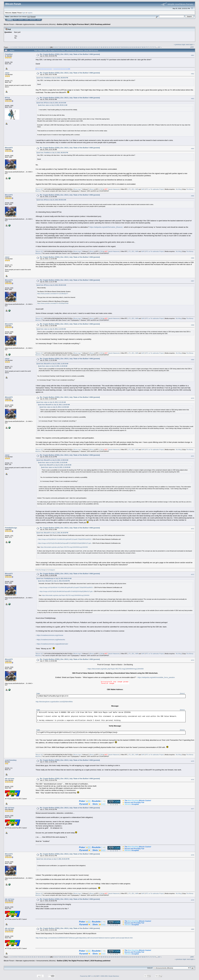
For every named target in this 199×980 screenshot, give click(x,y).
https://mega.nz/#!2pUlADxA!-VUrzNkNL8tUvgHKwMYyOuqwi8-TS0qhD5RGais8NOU (65, 539)
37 (79, 47)
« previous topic (180, 44)
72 (151, 47)
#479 (193, 900)
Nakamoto (116, 189)
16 (34, 47)
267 (159, 47)
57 (120, 47)
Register (33, 20)
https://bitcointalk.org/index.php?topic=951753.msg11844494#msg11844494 (64, 547)
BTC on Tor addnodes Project (155, 189)
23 (49, 47)
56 (118, 47)
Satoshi (110, 189)
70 (147, 47)
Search (21, 20)
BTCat (7, 98)
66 (139, 47)
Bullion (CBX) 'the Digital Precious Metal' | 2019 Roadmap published (84, 24)
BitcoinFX (9, 148)
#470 (193, 398)
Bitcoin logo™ (78, 189)
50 (105, 47)
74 (155, 47)
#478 (193, 855)
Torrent (33, 17)
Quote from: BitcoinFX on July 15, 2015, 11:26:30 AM (52, 364)
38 (81, 47)
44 (93, 47)
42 (89, 47)
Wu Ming (179, 189)
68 (143, 47)
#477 (193, 809)
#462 (193, 74)
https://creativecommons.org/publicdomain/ (52, 644)
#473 (193, 575)
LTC (130, 189)
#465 (193, 196)
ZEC (133, 189)
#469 (193, 360)
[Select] (182, 694)
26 (56, 47)
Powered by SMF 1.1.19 (88, 976)
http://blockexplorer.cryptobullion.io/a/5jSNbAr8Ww (54, 702)
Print (192, 47)
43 (91, 47)
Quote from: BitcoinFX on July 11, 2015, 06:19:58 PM (52, 533)
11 (24, 47)
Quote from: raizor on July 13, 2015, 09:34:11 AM (53, 105)
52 (110, 47)
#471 (193, 456)
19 (41, 47)
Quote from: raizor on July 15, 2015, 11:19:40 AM (51, 329)
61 (128, 47)
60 (126, 47)
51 (108, 47)
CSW (101, 189)
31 (66, 47)
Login (26, 20)
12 (26, 47)
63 (132, 47)
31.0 (29, 17)
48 (101, 47)
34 (72, 47)
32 (68, 47)
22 (47, 47)
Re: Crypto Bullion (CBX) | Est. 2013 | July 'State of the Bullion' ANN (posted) (70, 54)
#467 (193, 281)
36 (77, 47)
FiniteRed (9, 54)
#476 (193, 780)
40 (85, 47)
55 (116, 47)
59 (124, 47)
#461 (193, 55)
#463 (193, 99)
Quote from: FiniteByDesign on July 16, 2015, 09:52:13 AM (54, 579)
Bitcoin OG (39, 189)
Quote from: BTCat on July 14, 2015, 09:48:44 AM (51, 285)
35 (74, 47)
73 (153, 47)
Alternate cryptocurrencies (25, 24)
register (30, 13)
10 (22, 47)
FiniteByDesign (11, 528)
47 (99, 47)
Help (15, 20)
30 (64, 47)
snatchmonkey (11, 760)
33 (70, 47)
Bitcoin (92, 189)
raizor (7, 73)
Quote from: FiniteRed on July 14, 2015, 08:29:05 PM (52, 78)
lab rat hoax (10, 779)
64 (134, 47)
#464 (193, 149)
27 (58, 47)
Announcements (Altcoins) (46, 24)
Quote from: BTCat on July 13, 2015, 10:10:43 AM (51, 103)
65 (136, 47)
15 (32, 47)
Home (10, 20)
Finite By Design (40, 570)
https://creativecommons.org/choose (50, 635)
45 (95, 47)
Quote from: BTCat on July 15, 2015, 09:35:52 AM (51, 200)
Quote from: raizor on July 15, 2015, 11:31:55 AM (51, 402)
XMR (137, 189)
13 (28, 47)
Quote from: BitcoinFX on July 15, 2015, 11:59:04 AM (52, 460)
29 (62, 47)
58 (122, 47)
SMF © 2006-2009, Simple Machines (108, 976)
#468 (193, 325)
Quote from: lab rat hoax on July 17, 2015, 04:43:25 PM (53, 859)
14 (30, 47)
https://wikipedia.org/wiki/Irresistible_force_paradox (156, 677)
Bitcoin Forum (9, 24)
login (24, 13)
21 (45, 47)
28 (60, 47)
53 (112, 47)
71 (149, 47)
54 (114, 47)
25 (54, 47)
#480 (193, 929)
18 (39, 47)
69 (145, 47)
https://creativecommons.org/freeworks (51, 640)
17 (36, 47)
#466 (193, 258)
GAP (143, 189)
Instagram (52, 570)
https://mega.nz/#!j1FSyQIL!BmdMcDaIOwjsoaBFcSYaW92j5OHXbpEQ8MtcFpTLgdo (65, 543)
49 (103, 47)
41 (87, 47)
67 (141, 47)
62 (130, 47)
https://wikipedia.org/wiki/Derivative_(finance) (106, 227)
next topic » (190, 44)
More (39, 20)
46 (97, 47)
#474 (193, 660)
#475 (193, 761)
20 (43, 47)
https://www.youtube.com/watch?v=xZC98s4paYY (53, 294)
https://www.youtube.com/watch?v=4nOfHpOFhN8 (53, 303)
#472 (193, 529)
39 (83, 47)
